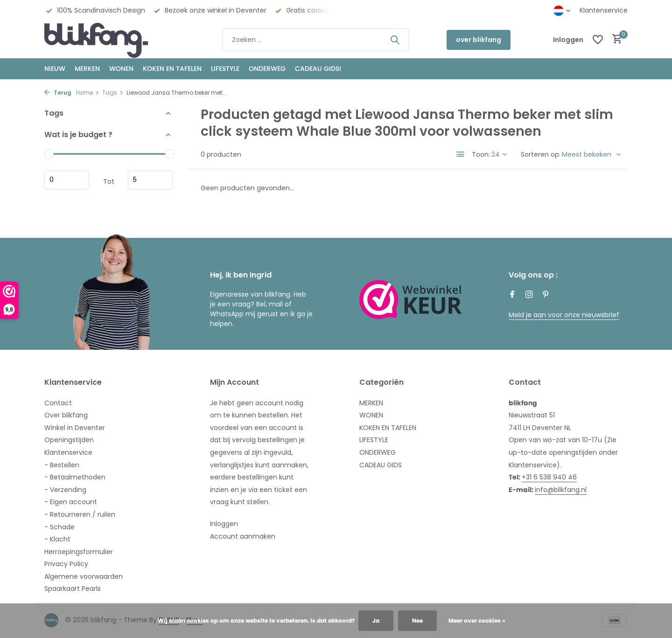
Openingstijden (69, 440)
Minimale (67, 180)
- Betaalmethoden (75, 477)
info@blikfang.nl (561, 490)
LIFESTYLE (374, 440)
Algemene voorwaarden (84, 576)
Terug (58, 93)
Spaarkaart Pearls (73, 589)
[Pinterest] (546, 295)
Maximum (150, 180)
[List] (461, 154)
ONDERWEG (267, 69)
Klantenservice (604, 10)
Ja (376, 621)
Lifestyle (225, 69)
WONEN (121, 69)
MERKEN (87, 69)
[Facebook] (512, 295)
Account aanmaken (243, 536)
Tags (113, 93)
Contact (58, 403)
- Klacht (57, 539)
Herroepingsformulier (79, 552)
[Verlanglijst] (598, 40)
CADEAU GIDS (381, 465)
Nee (417, 621)
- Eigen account (71, 502)
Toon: (481, 154)
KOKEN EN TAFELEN (172, 69)
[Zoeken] (315, 40)
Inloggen (224, 524)
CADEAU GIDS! (318, 69)
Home (88, 93)
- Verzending (65, 490)
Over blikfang (66, 415)
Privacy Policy (66, 564)
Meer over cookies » (477, 621)
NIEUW (55, 69)
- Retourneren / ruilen (80, 514)
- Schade (59, 527)
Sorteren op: (541, 154)
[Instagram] (529, 295)
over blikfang (479, 40)
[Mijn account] (568, 40)
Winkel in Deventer (75, 428)
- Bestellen (62, 465)
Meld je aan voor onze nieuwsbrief (564, 315)
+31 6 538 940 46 (549, 477)
